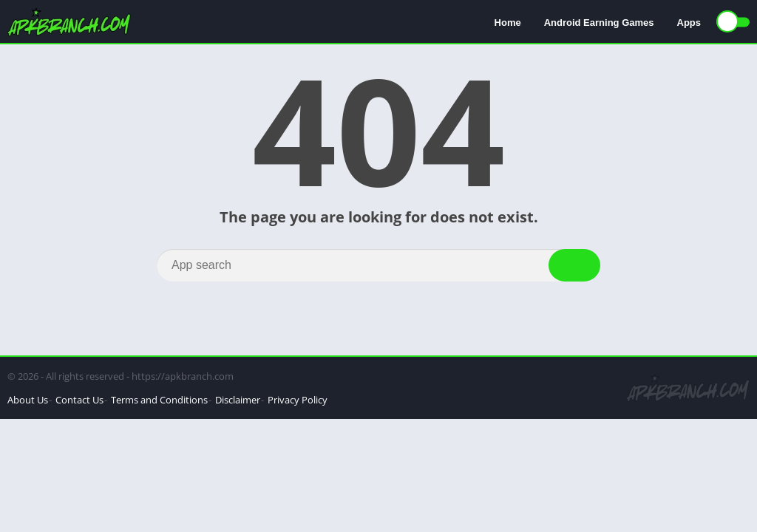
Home (508, 23)
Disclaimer (238, 400)
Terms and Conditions (159, 400)
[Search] (378, 265)
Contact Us (79, 400)
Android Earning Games (599, 23)
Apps (689, 23)
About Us (28, 400)
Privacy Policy (298, 400)
